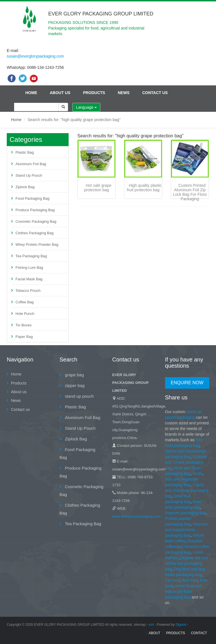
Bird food (190, 580)
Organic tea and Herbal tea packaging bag (187, 563)
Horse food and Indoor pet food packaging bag (184, 591)
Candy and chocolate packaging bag (187, 490)
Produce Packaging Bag (35, 210)
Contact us (155, 93)
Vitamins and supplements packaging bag (186, 530)
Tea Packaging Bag (31, 256)
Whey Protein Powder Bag (37, 244)
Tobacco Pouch (28, 291)
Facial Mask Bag (29, 279)
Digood (181, 625)
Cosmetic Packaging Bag (36, 221)
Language (86, 107)
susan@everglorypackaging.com (35, 56)
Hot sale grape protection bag (98, 188)
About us (60, 93)
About (154, 633)
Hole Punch (25, 314)
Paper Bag (24, 337)
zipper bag (74, 385)
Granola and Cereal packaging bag (186, 462)
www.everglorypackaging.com (136, 516)
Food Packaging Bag (32, 198)
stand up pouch (79, 396)
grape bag (74, 375)
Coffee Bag (25, 302)
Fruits (198, 474)
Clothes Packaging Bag (34, 233)
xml (151, 625)
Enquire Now (187, 383)
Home (31, 93)
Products (94, 93)
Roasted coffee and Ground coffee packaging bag (187, 547)
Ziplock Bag (25, 187)
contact (199, 633)
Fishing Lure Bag (29, 268)
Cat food (173, 580)
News (124, 93)
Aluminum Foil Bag (31, 164)
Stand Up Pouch (29, 175)
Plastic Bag (25, 152)
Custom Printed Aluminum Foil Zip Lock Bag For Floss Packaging (190, 192)
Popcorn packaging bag (186, 513)
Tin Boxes (23, 325)
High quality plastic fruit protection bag (144, 188)
